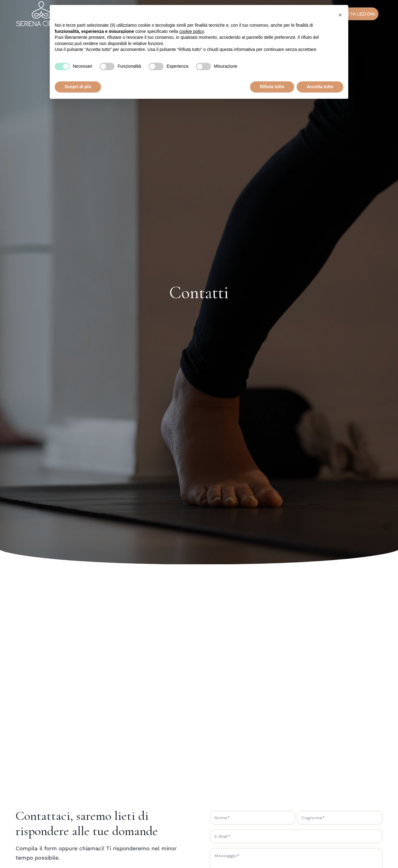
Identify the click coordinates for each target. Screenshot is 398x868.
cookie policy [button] (192, 31)
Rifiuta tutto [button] (272, 87)
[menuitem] (355, 14)
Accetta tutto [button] (320, 87)
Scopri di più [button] (78, 87)
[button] (340, 15)
